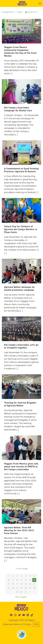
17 (17, 584)
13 (30, 580)
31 (26, 592)
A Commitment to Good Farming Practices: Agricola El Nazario (21, 170)
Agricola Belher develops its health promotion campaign (19, 288)
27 (30, 588)
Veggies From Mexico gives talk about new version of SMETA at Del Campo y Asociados (21, 466)
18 (21, 584)
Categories (8, 12)
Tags (20, 12)
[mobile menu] (40, 3)
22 (9, 588)
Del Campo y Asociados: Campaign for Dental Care (18, 109)
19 (26, 584)
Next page (21, 597)
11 (22, 580)
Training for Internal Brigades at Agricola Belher (20, 404)
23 (13, 588)
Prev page (22, 569)
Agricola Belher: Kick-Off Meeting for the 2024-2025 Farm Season (19, 530)
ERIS (36, 624)
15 (9, 584)
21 (34, 584)
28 (34, 588)
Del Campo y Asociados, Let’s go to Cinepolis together (21, 346)
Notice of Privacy (22, 624)
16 (13, 584)
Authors (31, 12)
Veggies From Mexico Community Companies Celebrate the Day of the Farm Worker (20, 51)
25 (21, 588)
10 (17, 580)
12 (26, 580)
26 (26, 588)
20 (30, 584)
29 (17, 592)
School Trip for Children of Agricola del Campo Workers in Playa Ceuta (21, 229)
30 (21, 592)
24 (17, 588)
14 (34, 580)
